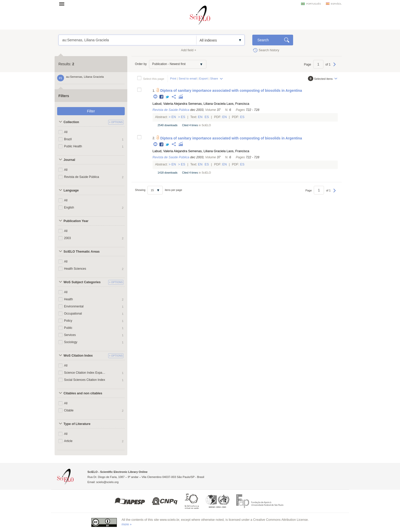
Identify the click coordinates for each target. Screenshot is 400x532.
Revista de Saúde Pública (82, 177)
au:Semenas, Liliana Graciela (127, 40)
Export (204, 78)
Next (335, 67)
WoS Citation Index (78, 356)
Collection (71, 122)
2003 (67, 238)
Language (71, 190)
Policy (68, 321)
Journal (69, 160)
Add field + (189, 50)
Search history (269, 50)
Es (183, 117)
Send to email (188, 78)
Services (70, 335)
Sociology (71, 342)
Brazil (68, 139)
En (174, 117)
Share (214, 78)
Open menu (63, 4)
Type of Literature (77, 424)
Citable (69, 410)
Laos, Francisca (238, 104)
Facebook (162, 97)
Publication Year (76, 221)
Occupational (73, 314)
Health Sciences (75, 269)
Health (68, 299)
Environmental (74, 306)
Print (173, 78)
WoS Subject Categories (82, 282)
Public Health (73, 146)
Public (68, 328)
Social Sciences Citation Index (85, 380)
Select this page (154, 79)
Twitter (167, 97)
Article (68, 441)
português (313, 4)
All (66, 132)
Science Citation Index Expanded (85, 373)
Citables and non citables (83, 393)
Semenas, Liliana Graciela (207, 104)
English (69, 207)
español (336, 4)
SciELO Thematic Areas (82, 252)
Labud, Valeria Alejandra (170, 104)
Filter (91, 111)
